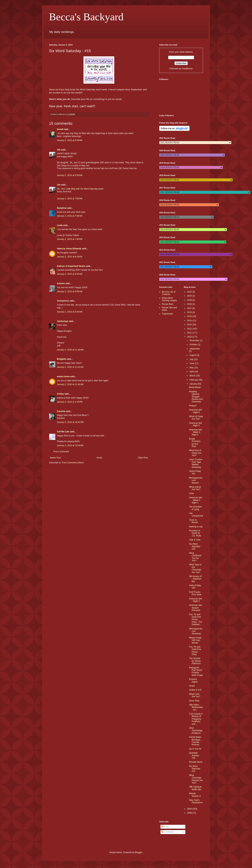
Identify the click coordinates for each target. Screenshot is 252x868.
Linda (60, 225)
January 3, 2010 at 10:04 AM (70, 445)
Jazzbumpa (63, 321)
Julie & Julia (195, 540)
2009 (190, 809)
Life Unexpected (196, 515)
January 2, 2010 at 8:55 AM (70, 274)
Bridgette (62, 359)
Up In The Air (195, 749)
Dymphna (62, 208)
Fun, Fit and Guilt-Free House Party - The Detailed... (195, 620)
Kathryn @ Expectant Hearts (71, 266)
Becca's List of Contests (169, 293)
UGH (191, 494)
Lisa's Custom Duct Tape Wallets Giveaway (196, 463)
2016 (190, 312)
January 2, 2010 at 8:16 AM (70, 257)
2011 (190, 333)
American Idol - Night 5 (195, 424)
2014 (190, 321)
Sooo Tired (194, 701)
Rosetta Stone (196, 762)
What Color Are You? (195, 695)
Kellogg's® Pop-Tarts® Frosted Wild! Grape (196, 671)
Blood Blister (195, 387)
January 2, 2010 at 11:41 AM (70, 367)
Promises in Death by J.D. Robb (195, 533)
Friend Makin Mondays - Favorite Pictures (195, 741)
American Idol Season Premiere (195, 608)
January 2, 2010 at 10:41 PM (70, 422)
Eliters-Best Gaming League (169, 299)
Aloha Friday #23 (195, 587)
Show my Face (57, 89)
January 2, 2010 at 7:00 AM (70, 199)
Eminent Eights (193, 680)
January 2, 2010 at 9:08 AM (70, 291)
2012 (190, 329)
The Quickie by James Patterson (195, 661)
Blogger (139, 852)
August (193, 355)
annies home (63, 377)
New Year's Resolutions (196, 801)
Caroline (61, 411)
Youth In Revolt (193, 521)
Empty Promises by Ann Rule (195, 443)
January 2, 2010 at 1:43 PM (70, 402)
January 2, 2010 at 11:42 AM (70, 384)
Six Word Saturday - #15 (195, 769)
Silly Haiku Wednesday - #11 (196, 707)
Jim (59, 150)
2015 (190, 316)
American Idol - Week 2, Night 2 (195, 432)
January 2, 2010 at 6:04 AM (70, 140)
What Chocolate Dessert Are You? (196, 779)
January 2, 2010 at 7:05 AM (70, 216)
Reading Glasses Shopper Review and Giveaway (196, 397)
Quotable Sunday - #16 (195, 755)
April (192, 372)
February (194, 380)
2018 (190, 304)
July (192, 359)
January (194, 384)
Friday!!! (193, 406)
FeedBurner (187, 69)
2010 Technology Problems (196, 731)
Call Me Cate (63, 432)
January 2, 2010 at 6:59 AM (70, 175)
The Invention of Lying (195, 508)
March (193, 376)
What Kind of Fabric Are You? (195, 453)
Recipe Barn (168, 304)
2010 (190, 337)
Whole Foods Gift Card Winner (195, 640)
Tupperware (167, 314)
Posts (165, 827)
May (192, 368)
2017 (190, 308)
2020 (190, 296)
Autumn (61, 283)
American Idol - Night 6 (195, 411)
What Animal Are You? (195, 488)
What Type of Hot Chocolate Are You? (195, 568)
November (195, 340)
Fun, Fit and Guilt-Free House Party (195, 651)
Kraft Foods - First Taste (195, 593)
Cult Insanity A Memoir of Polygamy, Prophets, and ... (196, 719)
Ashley (60, 394)
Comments (168, 832)
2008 (190, 813)
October (194, 345)
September (195, 349)
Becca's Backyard (86, 17)
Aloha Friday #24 (195, 472)
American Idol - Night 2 (195, 600)
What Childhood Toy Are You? (195, 557)
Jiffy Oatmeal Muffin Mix (195, 788)
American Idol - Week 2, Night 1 (195, 500)
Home (99, 458)
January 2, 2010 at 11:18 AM (70, 350)
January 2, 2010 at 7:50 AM (70, 239)
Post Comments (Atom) (73, 463)
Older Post (143, 458)
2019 (190, 300)
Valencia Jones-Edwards (69, 249)
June (192, 363)
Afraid (192, 686)
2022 (190, 292)
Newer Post (55, 458)
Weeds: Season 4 (195, 795)
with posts (82, 189)
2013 (190, 325)
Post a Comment (61, 452)
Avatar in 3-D (195, 690)
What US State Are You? (196, 418)
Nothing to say (196, 527)
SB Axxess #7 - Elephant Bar (195, 579)
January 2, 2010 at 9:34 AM (70, 312)
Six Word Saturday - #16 (195, 547)
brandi (60, 129)
